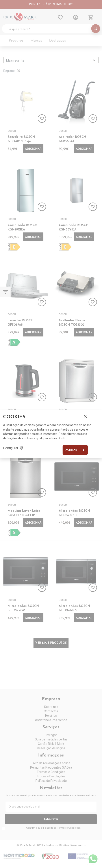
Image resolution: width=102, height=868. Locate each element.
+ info (62, 438)
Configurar (13, 448)
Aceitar (75, 450)
